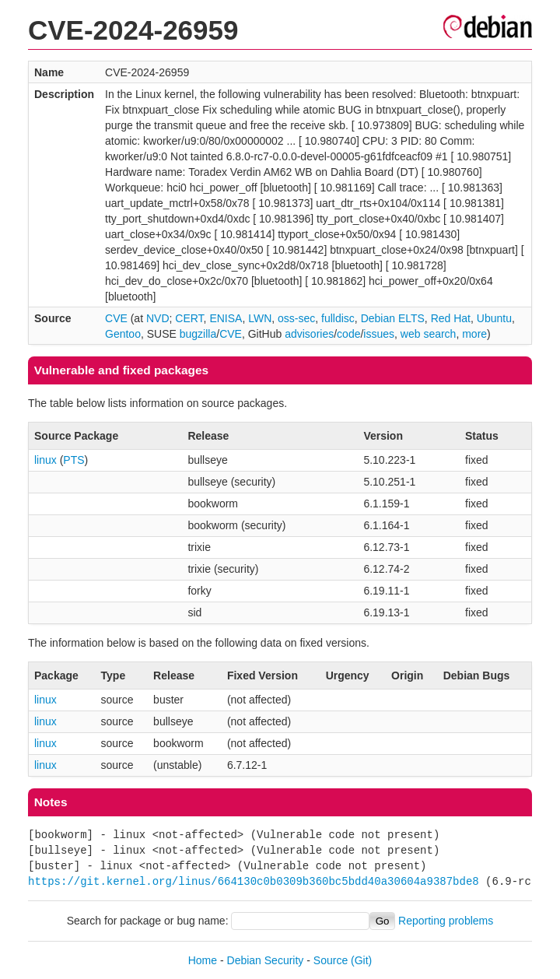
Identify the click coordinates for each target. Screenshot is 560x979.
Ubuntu (494, 318)
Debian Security (266, 960)
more (474, 334)
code (348, 334)
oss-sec (296, 318)
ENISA (226, 318)
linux (45, 460)
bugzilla (198, 334)
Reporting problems (446, 921)
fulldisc (338, 318)
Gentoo (123, 334)
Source (331, 960)
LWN (260, 318)
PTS (73, 460)
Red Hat (451, 318)
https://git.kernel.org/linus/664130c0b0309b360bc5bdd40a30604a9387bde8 (254, 881)
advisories (309, 334)
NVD (158, 318)
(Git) (361, 960)
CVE (116, 318)
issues (379, 334)
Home (203, 960)
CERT (189, 318)
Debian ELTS (393, 318)
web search (429, 334)
